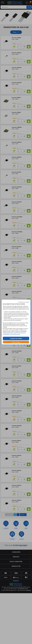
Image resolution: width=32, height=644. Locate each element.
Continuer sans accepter (24, 302)
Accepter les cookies (16, 338)
